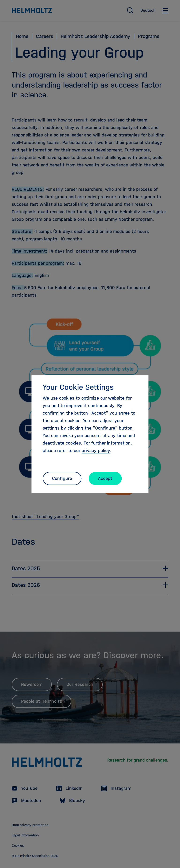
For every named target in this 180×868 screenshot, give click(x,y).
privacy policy (96, 451)
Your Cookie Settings (78, 387)
